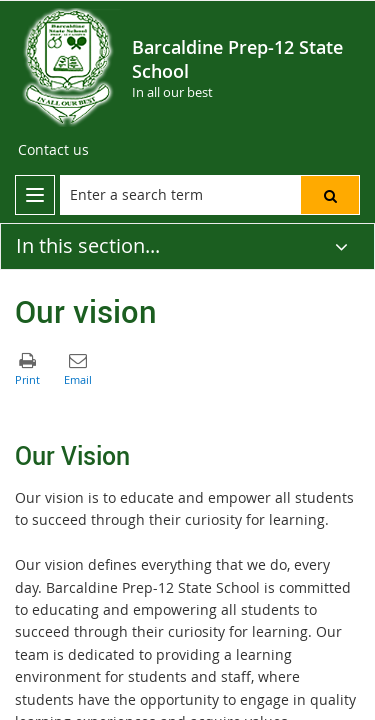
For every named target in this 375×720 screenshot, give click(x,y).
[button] (330, 195)
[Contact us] (53, 150)
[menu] (35, 195)
